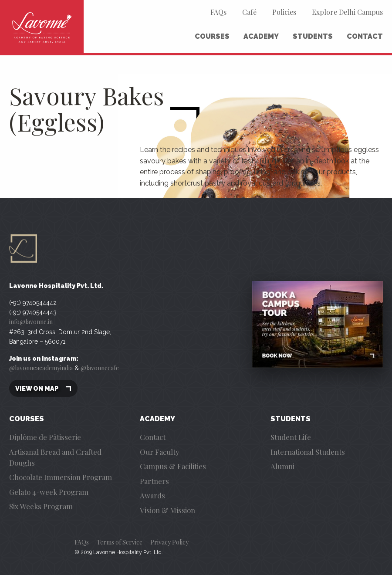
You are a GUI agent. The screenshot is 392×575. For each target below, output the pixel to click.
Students (313, 36)
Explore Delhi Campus (347, 12)
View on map (43, 388)
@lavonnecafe (100, 368)
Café (249, 12)
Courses (212, 36)
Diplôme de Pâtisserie (45, 437)
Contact (365, 36)
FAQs (218, 12)
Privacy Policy (169, 542)
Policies (284, 12)
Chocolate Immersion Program (61, 477)
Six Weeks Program (41, 506)
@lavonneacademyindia (41, 368)
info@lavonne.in (31, 322)
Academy (261, 36)
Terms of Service (120, 542)
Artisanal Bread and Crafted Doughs (55, 457)
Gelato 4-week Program (49, 492)
